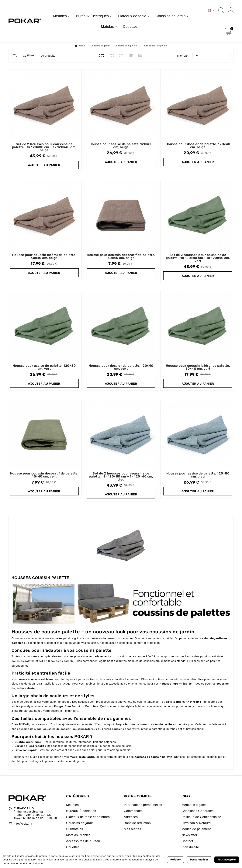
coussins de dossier (57, 729)
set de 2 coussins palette (193, 657)
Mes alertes (132, 829)
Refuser (176, 860)
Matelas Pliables (78, 835)
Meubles (72, 805)
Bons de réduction (137, 823)
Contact (187, 841)
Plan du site (190, 847)
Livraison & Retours (196, 823)
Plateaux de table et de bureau (89, 817)
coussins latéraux (85, 729)
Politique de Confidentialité (201, 817)
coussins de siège (29, 729)
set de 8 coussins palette (56, 661)
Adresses (131, 817)
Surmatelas (75, 829)
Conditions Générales (197, 811)
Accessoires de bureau (83, 841)
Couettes (73, 847)
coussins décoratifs (126, 729)
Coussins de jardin (80, 823)
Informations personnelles (143, 805)
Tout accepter (227, 860)
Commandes (133, 811)
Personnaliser (199, 860)
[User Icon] (231, 10)
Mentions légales (194, 805)
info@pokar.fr (23, 824)
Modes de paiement (196, 829)
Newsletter (189, 835)
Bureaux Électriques (81, 811)
